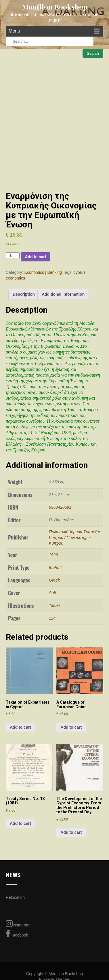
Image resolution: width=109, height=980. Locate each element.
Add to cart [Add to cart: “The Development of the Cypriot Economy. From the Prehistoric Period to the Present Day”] (71, 832)
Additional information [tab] (63, 294)
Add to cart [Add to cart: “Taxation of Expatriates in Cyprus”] (20, 727)
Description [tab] (24, 294)
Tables (55, 605)
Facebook (17, 934)
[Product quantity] (13, 255)
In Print (55, 567)
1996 (53, 555)
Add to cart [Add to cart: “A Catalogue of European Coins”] (71, 727)
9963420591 (60, 507)
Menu (14, 31)
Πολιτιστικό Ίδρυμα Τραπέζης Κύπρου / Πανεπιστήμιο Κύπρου (75, 538)
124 (52, 618)
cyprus (80, 272)
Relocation (15, 897)
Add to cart (35, 257)
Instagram (18, 924)
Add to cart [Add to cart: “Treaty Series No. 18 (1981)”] (20, 823)
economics (15, 278)
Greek (54, 580)
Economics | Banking (43, 272)
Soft (52, 593)
